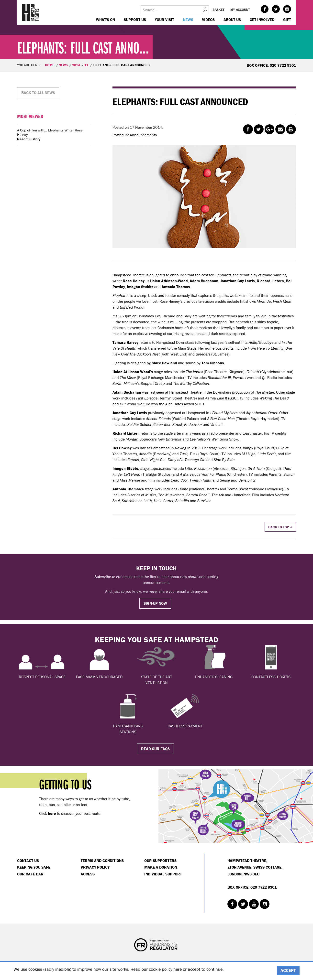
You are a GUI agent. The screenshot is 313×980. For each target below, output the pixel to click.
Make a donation (161, 867)
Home (50, 65)
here (178, 969)
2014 (76, 65)
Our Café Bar (30, 874)
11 (86, 65)
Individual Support (163, 874)
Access (88, 874)
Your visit (164, 20)
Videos (208, 20)
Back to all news (38, 93)
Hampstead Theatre (31, 12)
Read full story (29, 139)
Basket (218, 10)
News (188, 20)
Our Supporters (160, 861)
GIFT (287, 20)
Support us (135, 20)
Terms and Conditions (102, 861)
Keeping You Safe (34, 867)
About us (232, 20)
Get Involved (262, 20)
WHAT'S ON (105, 20)
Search (205, 10)
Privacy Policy (95, 867)
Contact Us (28, 861)
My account (240, 10)
